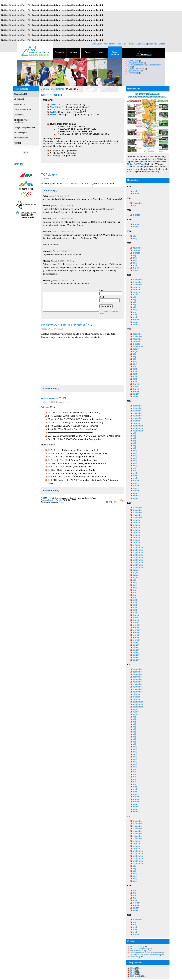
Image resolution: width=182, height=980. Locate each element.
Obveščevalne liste (119, 44)
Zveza (87, 53)
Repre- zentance (115, 54)
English (162, 44)
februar (136, 194)
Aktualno (74, 53)
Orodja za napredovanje (25, 127)
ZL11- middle (135, 976)
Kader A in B (20, 104)
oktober (136, 215)
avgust (136, 295)
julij (134, 236)
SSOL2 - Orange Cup (139, 949)
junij (135, 238)
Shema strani (97, 44)
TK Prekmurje (133, 73)
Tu (42, 183)
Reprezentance (21, 89)
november (138, 203)
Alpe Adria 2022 (134, 71)
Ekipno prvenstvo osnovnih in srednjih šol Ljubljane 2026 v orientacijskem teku (147, 954)
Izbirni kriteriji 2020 (22, 110)
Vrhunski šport (20, 133)
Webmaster (153, 44)
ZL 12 (132, 974)
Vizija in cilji (19, 99)
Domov (44, 89)
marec (136, 268)
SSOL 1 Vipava (136, 947)
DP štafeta (134, 957)
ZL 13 (132, 972)
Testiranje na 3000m (136, 69)
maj (135, 205)
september (138, 346)
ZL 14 (132, 970)
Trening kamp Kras (135, 63)
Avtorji (58, 500)
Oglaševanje (142, 44)
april (135, 191)
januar (136, 227)
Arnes (61, 502)
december (138, 280)
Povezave (132, 44)
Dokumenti (19, 115)
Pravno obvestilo (48, 500)
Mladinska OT (21, 94)
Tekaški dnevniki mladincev (21, 121)
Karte (101, 53)
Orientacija (60, 53)
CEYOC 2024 (133, 61)
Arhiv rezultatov (21, 138)
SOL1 (132, 968)
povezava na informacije (81, 183)
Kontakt (107, 44)
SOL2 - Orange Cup (138, 951)
